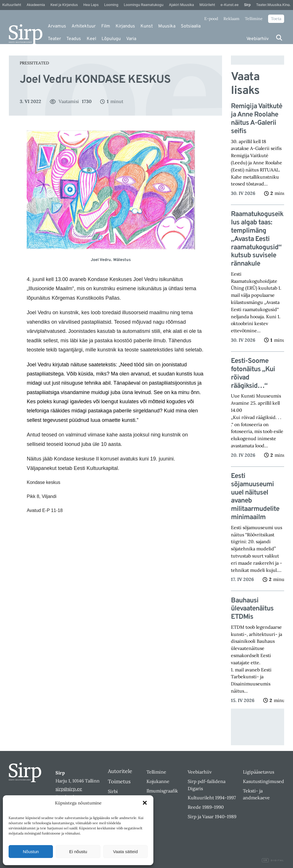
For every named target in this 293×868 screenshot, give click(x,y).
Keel (91, 39)
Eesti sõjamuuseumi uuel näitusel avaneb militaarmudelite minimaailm (255, 497)
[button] (145, 803)
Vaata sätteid (125, 852)
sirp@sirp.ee (69, 789)
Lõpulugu (111, 39)
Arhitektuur (84, 26)
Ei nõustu (78, 852)
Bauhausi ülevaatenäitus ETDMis (252, 609)
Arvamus (57, 26)
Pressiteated (34, 63)
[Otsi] (279, 38)
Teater (54, 39)
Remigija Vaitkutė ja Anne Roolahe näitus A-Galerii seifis (257, 119)
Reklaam (231, 19)
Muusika (167, 26)
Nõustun (31, 852)
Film (106, 26)
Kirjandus (125, 26)
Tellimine (254, 19)
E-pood (211, 19)
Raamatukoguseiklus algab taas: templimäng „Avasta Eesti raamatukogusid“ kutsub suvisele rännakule (257, 239)
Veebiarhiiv (258, 39)
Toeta (276, 19)
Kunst (147, 26)
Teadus (74, 39)
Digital (273, 861)
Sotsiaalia (191, 26)
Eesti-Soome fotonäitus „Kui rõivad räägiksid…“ (253, 374)
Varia (131, 39)
